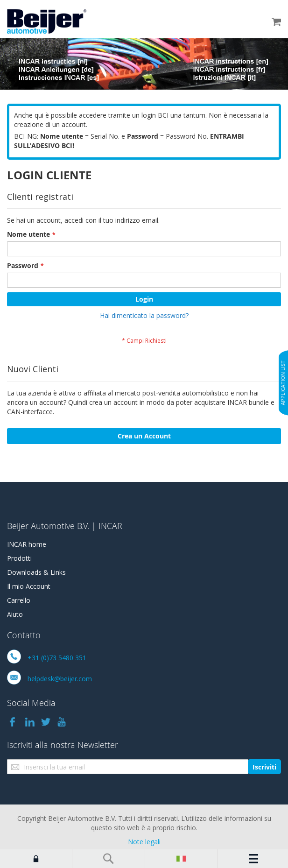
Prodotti (19, 558)
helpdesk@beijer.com (60, 679)
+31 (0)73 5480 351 (57, 658)
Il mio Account (29, 586)
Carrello (19, 600)
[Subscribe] (264, 767)
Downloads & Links (36, 572)
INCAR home (27, 544)
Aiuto (15, 614)
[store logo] (47, 21)
